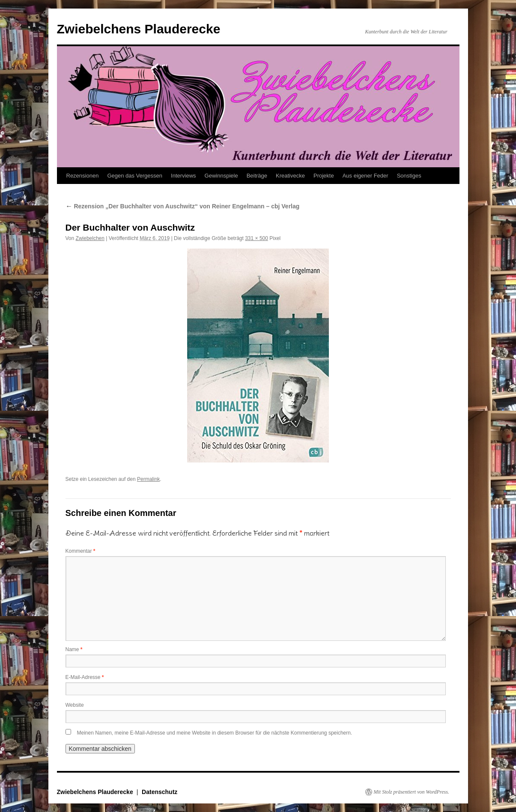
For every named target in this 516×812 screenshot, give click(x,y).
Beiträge (257, 176)
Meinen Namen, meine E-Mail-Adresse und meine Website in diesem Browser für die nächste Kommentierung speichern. (215, 733)
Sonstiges (409, 176)
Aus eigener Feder (365, 176)
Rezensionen (83, 176)
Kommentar (81, 551)
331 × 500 (257, 238)
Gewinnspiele (221, 176)
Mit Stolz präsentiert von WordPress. (412, 792)
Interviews (183, 176)
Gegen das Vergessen (135, 176)
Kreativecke (290, 176)
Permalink (148, 479)
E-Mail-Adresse (85, 677)
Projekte (324, 176)
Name (74, 649)
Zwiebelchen (90, 238)
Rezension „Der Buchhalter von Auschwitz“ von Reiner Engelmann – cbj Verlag (183, 206)
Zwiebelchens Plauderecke (139, 29)
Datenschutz (160, 792)
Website (75, 705)
